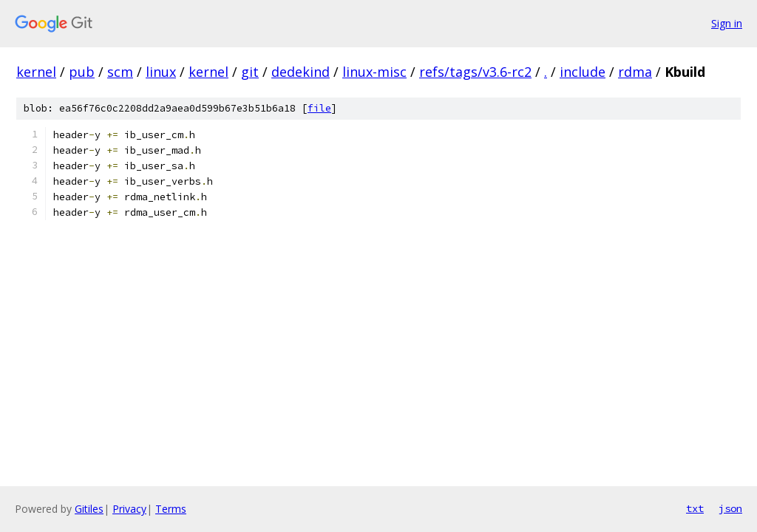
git (250, 72)
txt (695, 508)
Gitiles (89, 509)
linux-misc (374, 72)
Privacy (129, 509)
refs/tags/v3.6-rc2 (475, 72)
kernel (36, 72)
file (319, 108)
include (583, 72)
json (730, 508)
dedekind (301, 72)
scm (120, 72)
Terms (171, 509)
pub (82, 72)
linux (161, 72)
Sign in (727, 23)
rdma (635, 72)
